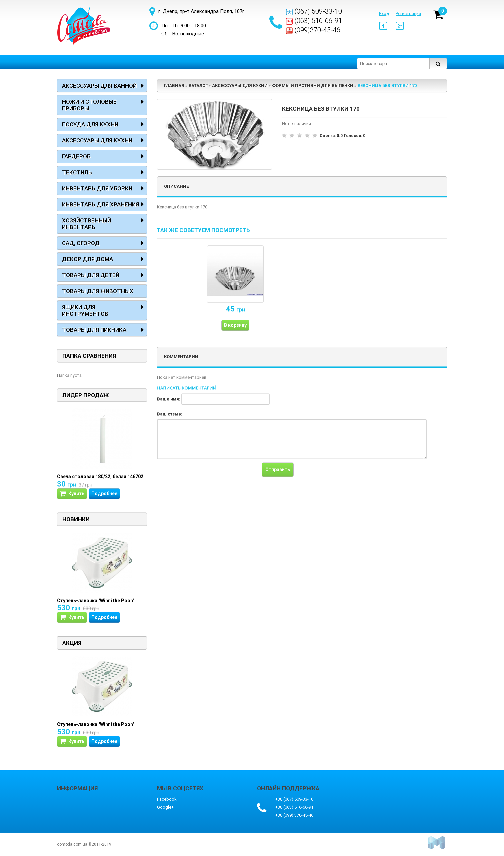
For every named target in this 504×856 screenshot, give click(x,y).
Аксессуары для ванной (99, 86)
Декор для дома (87, 259)
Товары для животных (98, 291)
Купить (72, 494)
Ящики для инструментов (85, 310)
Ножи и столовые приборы (89, 105)
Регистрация (408, 14)
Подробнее (104, 494)
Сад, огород (81, 243)
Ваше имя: (169, 399)
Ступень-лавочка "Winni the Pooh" (96, 601)
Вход (384, 14)
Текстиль (77, 172)
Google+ (165, 807)
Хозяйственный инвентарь (86, 224)
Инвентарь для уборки (97, 188)
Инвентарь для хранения (100, 204)
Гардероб (76, 156)
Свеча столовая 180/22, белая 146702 (100, 477)
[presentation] (208, 476)
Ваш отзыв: (170, 414)
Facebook (167, 799)
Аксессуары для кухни (97, 140)
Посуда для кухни (90, 124)
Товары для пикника (94, 330)
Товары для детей (91, 275)
